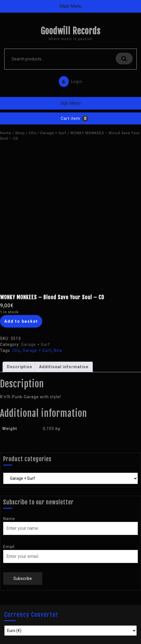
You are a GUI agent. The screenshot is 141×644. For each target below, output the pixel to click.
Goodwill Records (70, 31)
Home (6, 133)
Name (9, 519)
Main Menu (71, 6)
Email (9, 547)
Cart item (70, 118)
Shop (20, 133)
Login (69, 80)
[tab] (20, 367)
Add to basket (21, 321)
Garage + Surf (53, 133)
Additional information (64, 367)
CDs (33, 133)
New (58, 350)
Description (20, 367)
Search (124, 59)
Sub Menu (70, 103)
